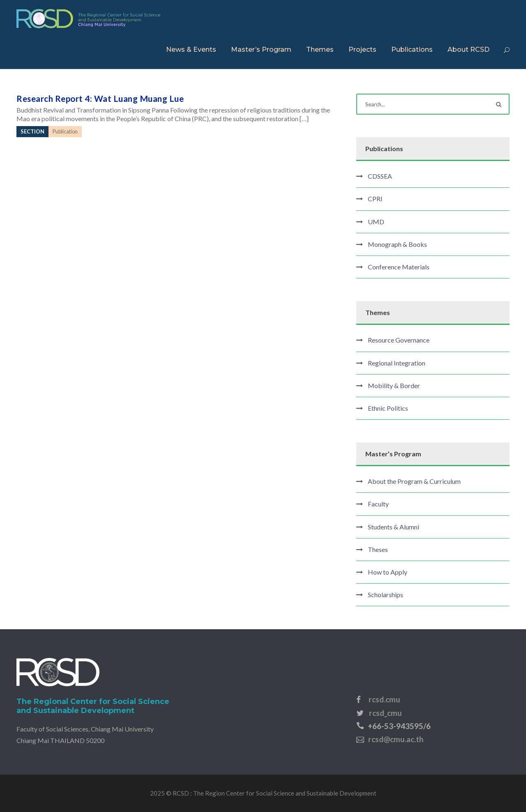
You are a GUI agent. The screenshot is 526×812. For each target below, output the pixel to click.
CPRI (375, 199)
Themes (320, 49)
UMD (376, 222)
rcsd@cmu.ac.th (396, 739)
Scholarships (385, 595)
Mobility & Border (394, 385)
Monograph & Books (397, 244)
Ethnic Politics (388, 408)
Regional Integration (397, 363)
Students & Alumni (393, 527)
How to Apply (388, 572)
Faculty (378, 504)
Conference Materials (399, 267)
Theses (378, 549)
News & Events (191, 49)
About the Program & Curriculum (414, 481)
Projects (362, 49)
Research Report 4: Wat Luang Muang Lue (100, 98)
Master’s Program (261, 49)
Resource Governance (399, 340)
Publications (412, 49)
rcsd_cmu (385, 713)
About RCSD (468, 49)
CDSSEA (380, 176)
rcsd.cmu (384, 699)
